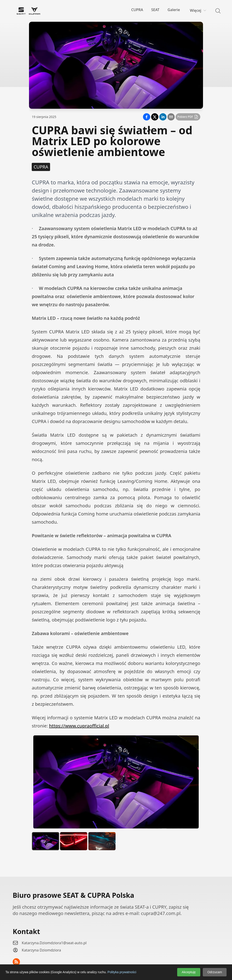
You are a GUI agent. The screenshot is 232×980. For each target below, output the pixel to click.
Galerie (174, 10)
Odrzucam (215, 972)
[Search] (215, 11)
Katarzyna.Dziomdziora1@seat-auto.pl (54, 943)
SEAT (155, 10)
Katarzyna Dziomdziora (41, 950)
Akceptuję (189, 972)
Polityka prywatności (122, 972)
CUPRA (137, 10)
